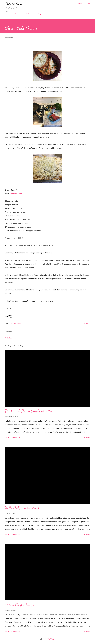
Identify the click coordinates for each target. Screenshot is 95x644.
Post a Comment (10, 338)
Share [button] (86, 324)
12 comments (15, 437)
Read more (86, 437)
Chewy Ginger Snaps (20, 605)
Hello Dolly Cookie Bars (22, 508)
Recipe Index (40, 14)
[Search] (81, 4)
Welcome (17, 14)
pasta (19, 324)
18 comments (15, 631)
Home (7, 14)
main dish (13, 324)
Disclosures (28, 14)
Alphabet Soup (13, 4)
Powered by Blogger (48, 639)
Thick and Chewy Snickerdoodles (29, 411)
